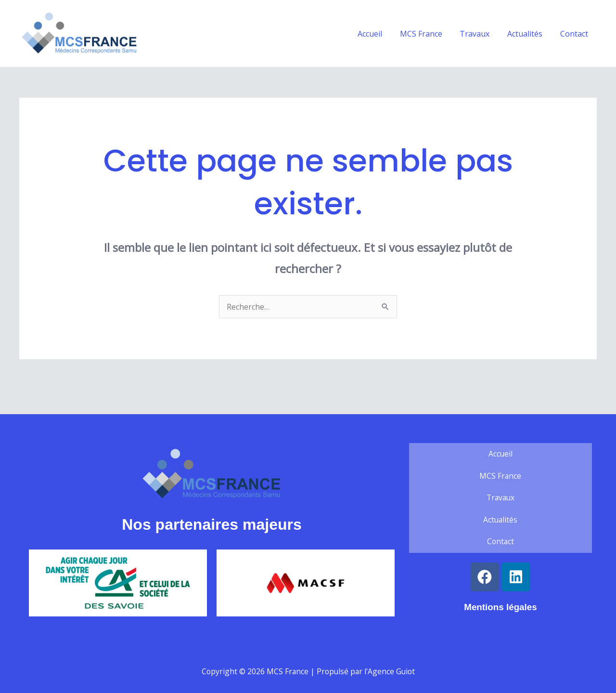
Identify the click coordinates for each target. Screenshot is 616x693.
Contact (575, 34)
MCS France (429, 34)
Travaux (480, 34)
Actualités (528, 34)
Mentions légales (500, 608)
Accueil (380, 34)
